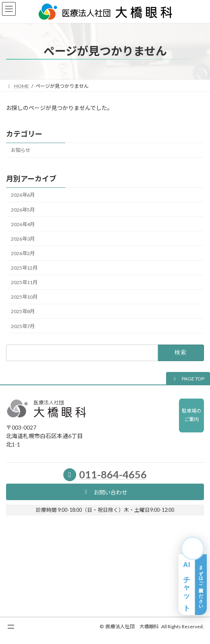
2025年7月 (23, 326)
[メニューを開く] (11, 627)
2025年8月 (23, 311)
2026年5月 (23, 209)
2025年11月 (24, 282)
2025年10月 (24, 297)
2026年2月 (23, 253)
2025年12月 (24, 268)
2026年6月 (23, 195)
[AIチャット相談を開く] (193, 576)
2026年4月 (23, 224)
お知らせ (21, 150)
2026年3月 (23, 239)
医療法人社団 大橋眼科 (132, 626)
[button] (188, 379)
